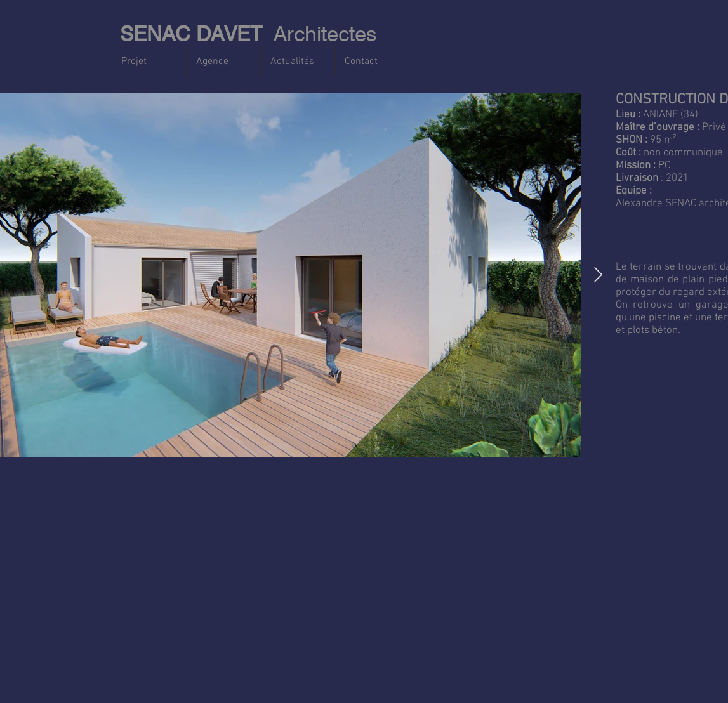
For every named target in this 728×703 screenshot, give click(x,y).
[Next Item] (598, 274)
